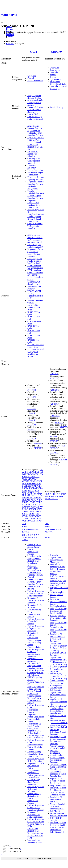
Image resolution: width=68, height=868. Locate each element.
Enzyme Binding (34, 752)
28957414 (61, 446)
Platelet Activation (35, 170)
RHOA (40, 507)
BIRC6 (32, 472)
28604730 (63, 427)
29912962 (55, 390)
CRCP (40, 481)
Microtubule (55, 82)
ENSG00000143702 (53, 529)
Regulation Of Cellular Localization (33, 635)
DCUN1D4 (27, 484)
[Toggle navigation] (2, 23)
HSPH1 (34, 495)
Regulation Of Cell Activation (35, 660)
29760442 (32, 390)
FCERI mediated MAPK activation (35, 262)
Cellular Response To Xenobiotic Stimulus (35, 226)
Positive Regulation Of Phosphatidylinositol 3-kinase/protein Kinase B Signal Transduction (36, 215)
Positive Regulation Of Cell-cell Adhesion (36, 789)
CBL (42, 474)
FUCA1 (31, 491)
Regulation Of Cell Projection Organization (58, 655)
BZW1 (31, 474)
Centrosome (55, 70)
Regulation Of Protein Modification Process (33, 799)
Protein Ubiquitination (33, 769)
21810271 (38, 448)
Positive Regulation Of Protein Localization (36, 826)
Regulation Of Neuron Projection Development (58, 781)
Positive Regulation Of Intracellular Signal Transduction (36, 808)
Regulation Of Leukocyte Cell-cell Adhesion (36, 600)
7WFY (25, 540)
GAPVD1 (32, 493)
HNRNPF (26, 495)
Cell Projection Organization (56, 691)
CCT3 (25, 479)
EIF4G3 (31, 486)
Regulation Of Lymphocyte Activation (33, 563)
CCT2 (37, 477)
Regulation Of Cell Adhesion (35, 606)
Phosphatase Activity (59, 609)
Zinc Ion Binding (35, 117)
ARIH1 (25, 472)
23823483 (54, 441)
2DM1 (31, 535)
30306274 (32, 397)
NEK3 (33, 500)
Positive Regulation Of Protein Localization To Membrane (36, 653)
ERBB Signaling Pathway (34, 611)
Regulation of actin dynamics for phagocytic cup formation (35, 253)
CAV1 (37, 474)
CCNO (31, 477)
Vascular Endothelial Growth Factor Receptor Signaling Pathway (36, 195)
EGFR (25, 486)
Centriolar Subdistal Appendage (58, 87)
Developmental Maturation (56, 561)
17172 (47, 526)
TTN (39, 518)
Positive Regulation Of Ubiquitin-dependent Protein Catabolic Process (58, 791)
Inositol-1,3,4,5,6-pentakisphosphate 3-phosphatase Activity (59, 723)
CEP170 (56, 52)
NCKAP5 (26, 500)
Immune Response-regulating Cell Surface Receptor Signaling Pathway (35, 132)
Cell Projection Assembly (34, 162)
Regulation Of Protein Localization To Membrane (36, 775)
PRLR (25, 504)
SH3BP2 (26, 511)
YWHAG (54, 499)
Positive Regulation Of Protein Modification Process (36, 709)
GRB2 (39, 493)
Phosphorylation (34, 719)
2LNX (25, 537)
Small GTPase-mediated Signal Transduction (34, 142)
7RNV (36, 537)
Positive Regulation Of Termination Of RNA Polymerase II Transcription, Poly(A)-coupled (58, 827)
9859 (47, 524)
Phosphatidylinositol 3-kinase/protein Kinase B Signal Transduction (58, 710)
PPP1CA (62, 494)
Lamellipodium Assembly (34, 167)
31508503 (54, 464)
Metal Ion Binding (35, 119)
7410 (24, 524)
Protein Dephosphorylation (58, 605)
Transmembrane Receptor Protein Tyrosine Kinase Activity (34, 699)
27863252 (32, 413)
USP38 (32, 521)
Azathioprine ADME (33, 355)
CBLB (25, 477)
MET (31, 497)
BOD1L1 (39, 472)
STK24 (25, 516)
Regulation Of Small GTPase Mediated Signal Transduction (34, 204)
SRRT (31, 514)
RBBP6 (34, 507)
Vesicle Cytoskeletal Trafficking (58, 728)
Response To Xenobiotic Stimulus (33, 154)
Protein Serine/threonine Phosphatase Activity (59, 627)
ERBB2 (25, 488)
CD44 (36, 479)
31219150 (32, 439)
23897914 (54, 374)
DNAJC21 (37, 484)
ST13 (37, 514)
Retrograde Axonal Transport (58, 733)
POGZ (32, 502)
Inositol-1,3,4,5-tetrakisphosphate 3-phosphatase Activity (59, 676)
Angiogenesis (33, 126)
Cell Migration (34, 158)
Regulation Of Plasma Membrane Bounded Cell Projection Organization (58, 639)
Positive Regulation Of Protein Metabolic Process (36, 742)
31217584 (63, 460)
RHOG (25, 509)
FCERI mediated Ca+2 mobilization (35, 267)
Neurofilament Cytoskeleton (56, 770)
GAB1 (25, 493)
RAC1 (38, 504)
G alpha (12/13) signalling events (34, 283)
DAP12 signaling (35, 259)
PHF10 (39, 500)
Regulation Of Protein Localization (36, 716)
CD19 (30, 479)
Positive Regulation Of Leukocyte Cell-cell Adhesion (36, 673)
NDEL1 (55, 494)
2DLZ (25, 535)
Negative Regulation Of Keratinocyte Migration (58, 669)
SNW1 (33, 511)
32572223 (32, 409)
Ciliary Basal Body (58, 84)
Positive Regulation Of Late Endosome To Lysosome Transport (58, 740)
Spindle (53, 75)
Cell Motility (55, 811)
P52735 (25, 532)
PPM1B (39, 502)
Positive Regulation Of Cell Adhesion (36, 760)
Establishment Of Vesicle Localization (58, 815)
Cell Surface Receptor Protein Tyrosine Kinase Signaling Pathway (35, 571)
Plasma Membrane (35, 80)
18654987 (10, 35)
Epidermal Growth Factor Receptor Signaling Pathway (35, 582)
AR (41, 470)
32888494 (38, 443)
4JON (47, 537)
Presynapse (55, 599)
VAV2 (33, 52)
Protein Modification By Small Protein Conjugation (34, 725)
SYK (31, 516)
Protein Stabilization (58, 602)
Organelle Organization (55, 556)
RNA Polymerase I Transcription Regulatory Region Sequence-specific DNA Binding (58, 581)
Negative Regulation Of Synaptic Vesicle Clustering (58, 648)
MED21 (26, 497)
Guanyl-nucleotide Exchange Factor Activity (35, 103)
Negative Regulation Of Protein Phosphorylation (58, 806)
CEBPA (48, 494)
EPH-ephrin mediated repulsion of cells (35, 277)
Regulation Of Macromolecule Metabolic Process (35, 815)
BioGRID (10, 44)
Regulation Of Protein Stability (57, 612)
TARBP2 (37, 516)
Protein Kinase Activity (34, 616)
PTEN (47, 496)
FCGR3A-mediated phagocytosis (35, 346)
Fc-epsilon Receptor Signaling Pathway (36, 178)
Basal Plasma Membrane (33, 783)
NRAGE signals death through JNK (35, 246)
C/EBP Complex (57, 592)
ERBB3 (32, 488)
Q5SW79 (49, 532)
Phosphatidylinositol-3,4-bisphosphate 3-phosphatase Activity (59, 662)
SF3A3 (39, 509)
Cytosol (31, 78)
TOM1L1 (32, 518)
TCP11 (25, 518)
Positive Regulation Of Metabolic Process (36, 621)
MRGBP (38, 497)
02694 (25, 526)
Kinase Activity (34, 780)
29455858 (55, 404)
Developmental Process (56, 596)
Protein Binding (34, 114)
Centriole (54, 72)
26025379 (54, 378)
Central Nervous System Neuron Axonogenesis (57, 683)
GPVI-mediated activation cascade (35, 236)
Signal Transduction (36, 138)
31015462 (59, 422)
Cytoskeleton (55, 79)
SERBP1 (32, 509)
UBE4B (26, 521)
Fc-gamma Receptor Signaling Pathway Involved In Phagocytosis (36, 185)
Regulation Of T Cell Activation (34, 732)
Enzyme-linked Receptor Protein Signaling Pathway (35, 666)
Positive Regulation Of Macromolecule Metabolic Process (36, 593)
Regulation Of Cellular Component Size (58, 702)
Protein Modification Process (33, 552)
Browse (9, 29)
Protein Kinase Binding (34, 588)
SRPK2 (25, 514)
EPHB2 (38, 486)
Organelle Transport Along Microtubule (58, 766)
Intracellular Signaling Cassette (58, 565)
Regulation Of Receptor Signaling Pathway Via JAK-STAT (35, 834)
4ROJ (30, 537)
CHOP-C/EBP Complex (56, 819)
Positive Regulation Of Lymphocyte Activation (36, 628)
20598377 (32, 429)
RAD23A (26, 507)
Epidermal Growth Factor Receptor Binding (35, 110)
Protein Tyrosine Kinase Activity (34, 546)
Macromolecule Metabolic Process (35, 841)
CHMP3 (33, 481)
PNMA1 (26, 502)
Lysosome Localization (55, 752)
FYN (37, 491)
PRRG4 (31, 504)
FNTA (25, 491)
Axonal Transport (57, 758)
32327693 (32, 425)
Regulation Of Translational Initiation (56, 799)
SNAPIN (54, 496)
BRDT (25, 474)
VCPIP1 (39, 521)
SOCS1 (39, 511)
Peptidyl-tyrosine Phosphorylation (35, 557)
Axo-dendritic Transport (56, 761)
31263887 (54, 436)
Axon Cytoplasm (57, 755)
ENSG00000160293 (31, 529)
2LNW (37, 535)
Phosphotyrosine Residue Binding (34, 97)
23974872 (54, 453)
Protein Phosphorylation (34, 646)
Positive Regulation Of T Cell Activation (36, 820)
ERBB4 (39, 488)
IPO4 (40, 495)
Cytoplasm (32, 76)
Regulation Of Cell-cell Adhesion (36, 764)
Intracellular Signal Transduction (35, 174)
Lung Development (58, 785)
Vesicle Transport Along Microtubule (58, 747)
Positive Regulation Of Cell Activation (36, 737)
